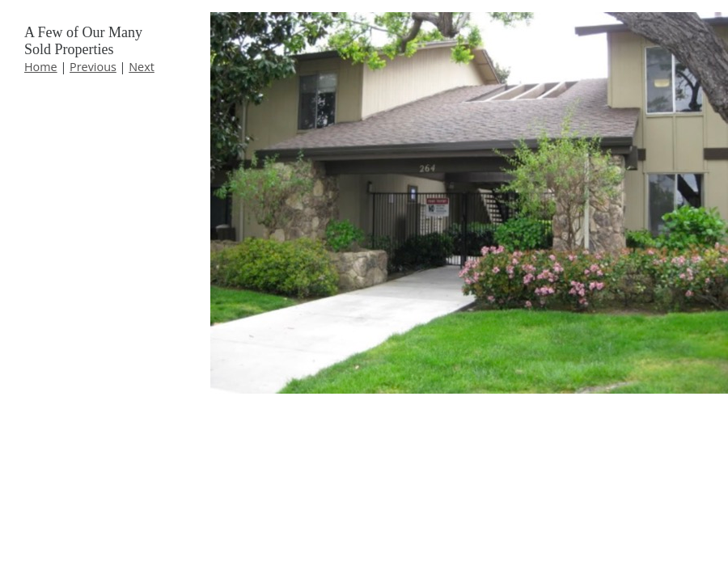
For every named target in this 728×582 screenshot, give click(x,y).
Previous (93, 67)
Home (41, 67)
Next (142, 67)
